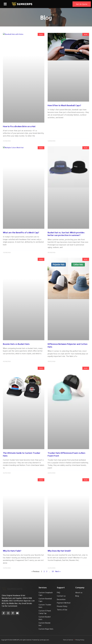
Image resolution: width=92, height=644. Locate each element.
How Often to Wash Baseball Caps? (64, 105)
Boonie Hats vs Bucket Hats (16, 344)
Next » (58, 571)
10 (53, 571)
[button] (5, 4)
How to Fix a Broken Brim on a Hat (19, 126)
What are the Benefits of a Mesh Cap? (21, 232)
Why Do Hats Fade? (12, 551)
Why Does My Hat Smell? (59, 551)
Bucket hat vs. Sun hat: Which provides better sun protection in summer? (66, 234)
